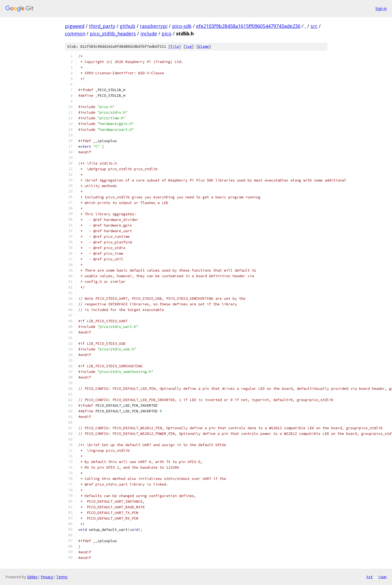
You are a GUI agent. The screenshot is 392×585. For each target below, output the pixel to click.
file (175, 47)
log (189, 47)
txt (369, 577)
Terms (62, 577)
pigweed (75, 26)
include (149, 34)
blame (204, 47)
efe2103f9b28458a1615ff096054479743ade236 (248, 26)
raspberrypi (154, 26)
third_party (102, 26)
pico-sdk (182, 26)
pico (167, 34)
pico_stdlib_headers (113, 34)
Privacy (47, 577)
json (382, 577)
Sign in (381, 8)
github (128, 26)
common (75, 34)
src (314, 26)
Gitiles (32, 577)
